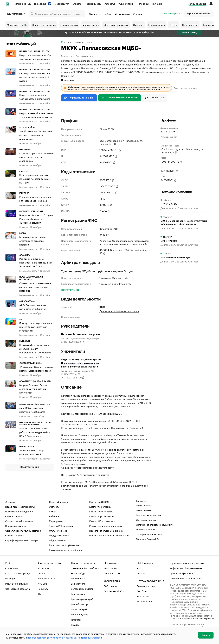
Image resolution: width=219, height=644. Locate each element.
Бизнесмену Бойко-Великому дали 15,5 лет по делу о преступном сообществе (35, 408)
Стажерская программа (18, 588)
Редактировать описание (186, 88)
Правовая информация (182, 573)
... (167, 3)
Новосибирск (78, 578)
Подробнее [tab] (68, 80)
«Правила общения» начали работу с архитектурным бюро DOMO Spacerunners (35, 432)
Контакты (141, 501)
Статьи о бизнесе (58, 530)
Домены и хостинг (146, 586)
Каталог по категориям (101, 511)
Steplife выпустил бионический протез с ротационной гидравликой (36, 135)
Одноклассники (47, 578)
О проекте (139, 14)
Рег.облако (142, 591)
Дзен (41, 594)
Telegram (43, 588)
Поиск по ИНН (143, 510)
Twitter (42, 573)
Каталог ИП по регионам (102, 521)
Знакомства (143, 596)
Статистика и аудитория (149, 515)
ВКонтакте (44, 568)
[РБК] (8, 4)
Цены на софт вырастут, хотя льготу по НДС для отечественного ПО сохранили (36, 348)
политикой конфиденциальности (84, 637)
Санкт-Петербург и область (85, 568)
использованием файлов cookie (45, 637)
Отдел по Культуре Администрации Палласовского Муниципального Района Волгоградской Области (81, 363)
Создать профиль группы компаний (24, 530)
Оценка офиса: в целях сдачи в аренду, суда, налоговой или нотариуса (35, 287)
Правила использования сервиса (106, 530)
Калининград (78, 594)
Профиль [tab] (66, 110)
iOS (139, 568)
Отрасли (77, 4)
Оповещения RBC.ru (115, 591)
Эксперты (95, 14)
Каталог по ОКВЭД (99, 502)
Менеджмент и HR (17, 25)
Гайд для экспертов (59, 535)
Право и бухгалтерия (44, 25)
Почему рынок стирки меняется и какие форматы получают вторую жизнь (36, 327)
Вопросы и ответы (145, 529)
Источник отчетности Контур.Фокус (155, 524)
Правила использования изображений (109, 535)
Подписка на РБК (22, 4)
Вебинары (54, 516)
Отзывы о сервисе (15, 535)
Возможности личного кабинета (66, 550)
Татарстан (76, 619)
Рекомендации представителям (106, 526)
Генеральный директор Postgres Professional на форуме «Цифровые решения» (36, 219)
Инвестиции (43, 4)
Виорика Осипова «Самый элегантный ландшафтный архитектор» (33, 389)
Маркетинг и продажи (116, 25)
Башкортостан (79, 583)
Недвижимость (93, 4)
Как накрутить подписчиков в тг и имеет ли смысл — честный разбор (36, 77)
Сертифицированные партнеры (22, 540)
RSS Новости (111, 586)
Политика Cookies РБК (148, 539)
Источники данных (146, 520)
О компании (12, 568)
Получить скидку (189, 33)
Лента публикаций (21, 44)
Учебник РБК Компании (61, 526)
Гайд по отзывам (58, 540)
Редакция (10, 578)
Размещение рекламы (17, 583)
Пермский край (79, 609)
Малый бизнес (91, 25)
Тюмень (75, 624)
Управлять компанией (199, 14)
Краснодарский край (82, 599)
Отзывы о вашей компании (19, 521)
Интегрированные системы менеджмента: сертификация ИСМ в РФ (34, 179)
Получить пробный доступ (19, 511)
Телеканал (143, 4)
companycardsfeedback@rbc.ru (197, 618)
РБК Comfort (111, 568)
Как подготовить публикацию (65, 545)
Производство (190, 25)
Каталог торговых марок (102, 516)
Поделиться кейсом (15, 526)
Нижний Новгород (81, 604)
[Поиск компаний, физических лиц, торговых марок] (57, 14)
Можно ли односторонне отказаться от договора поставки (32, 241)
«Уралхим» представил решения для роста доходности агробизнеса (36, 157)
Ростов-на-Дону (79, 614)
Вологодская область (82, 588)
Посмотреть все (70, 289)
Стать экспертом (170, 14)
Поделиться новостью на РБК (20, 506)
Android (141, 573)
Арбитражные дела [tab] (86, 110)
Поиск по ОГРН (144, 505)
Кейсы (107, 14)
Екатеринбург (78, 573)
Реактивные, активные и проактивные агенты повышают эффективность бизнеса (36, 262)
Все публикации (30, 467)
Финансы (138, 25)
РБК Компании (126, 4)
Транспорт (209, 25)
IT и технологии (69, 25)
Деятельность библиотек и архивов (119, 311)
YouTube (43, 583)
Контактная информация (18, 573)
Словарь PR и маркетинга (149, 534)
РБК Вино (157, 4)
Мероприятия (62, 4)
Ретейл (173, 25)
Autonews (110, 4)
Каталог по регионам (100, 506)
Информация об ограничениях (186, 568)
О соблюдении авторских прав (186, 578)
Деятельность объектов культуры (77, 56)
